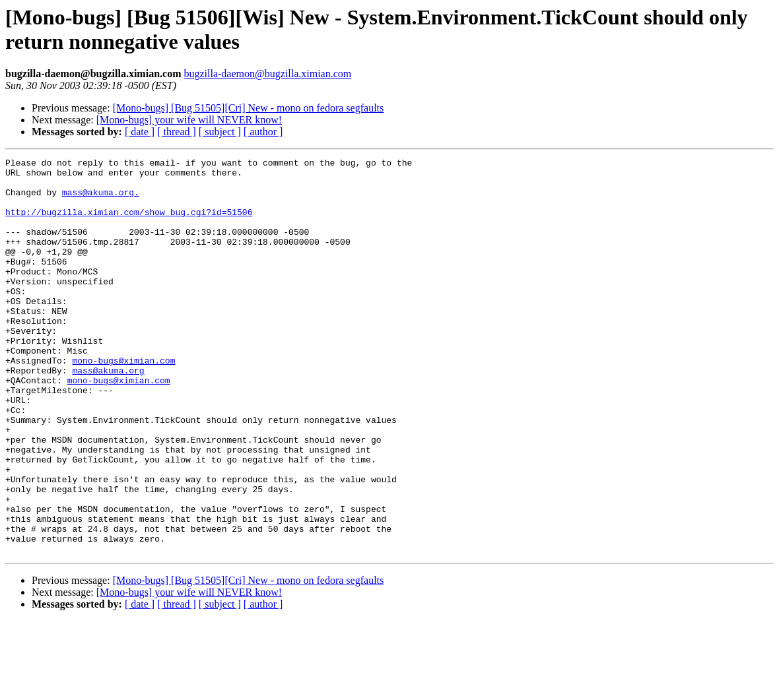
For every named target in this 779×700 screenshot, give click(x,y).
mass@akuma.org (108, 414)
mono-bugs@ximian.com (123, 402)
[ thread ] (177, 132)
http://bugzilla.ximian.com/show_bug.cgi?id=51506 (129, 224)
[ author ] (263, 132)
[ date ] (140, 132)
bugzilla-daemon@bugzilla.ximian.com (267, 74)
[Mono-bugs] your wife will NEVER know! (189, 120)
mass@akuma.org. (101, 200)
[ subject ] (220, 132)
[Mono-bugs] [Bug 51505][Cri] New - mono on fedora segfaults (249, 108)
